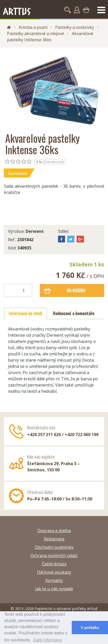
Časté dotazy (54, 564)
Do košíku (65, 290)
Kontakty (54, 580)
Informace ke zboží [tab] (26, 313)
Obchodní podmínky (54, 547)
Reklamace (54, 539)
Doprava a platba (54, 531)
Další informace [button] (48, 640)
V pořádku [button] (90, 628)
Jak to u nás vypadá (54, 589)
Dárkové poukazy (54, 572)
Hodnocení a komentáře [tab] (74, 313)
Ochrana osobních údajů (54, 555)
